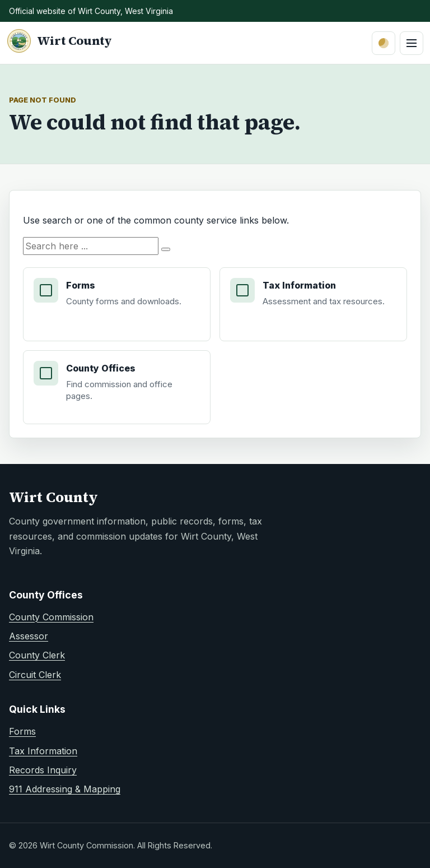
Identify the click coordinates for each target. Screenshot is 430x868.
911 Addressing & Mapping (65, 789)
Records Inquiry (43, 770)
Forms (22, 731)
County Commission (51, 617)
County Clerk (37, 655)
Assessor (29, 636)
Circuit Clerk (35, 675)
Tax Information (43, 751)
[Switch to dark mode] (384, 43)
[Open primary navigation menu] (412, 43)
